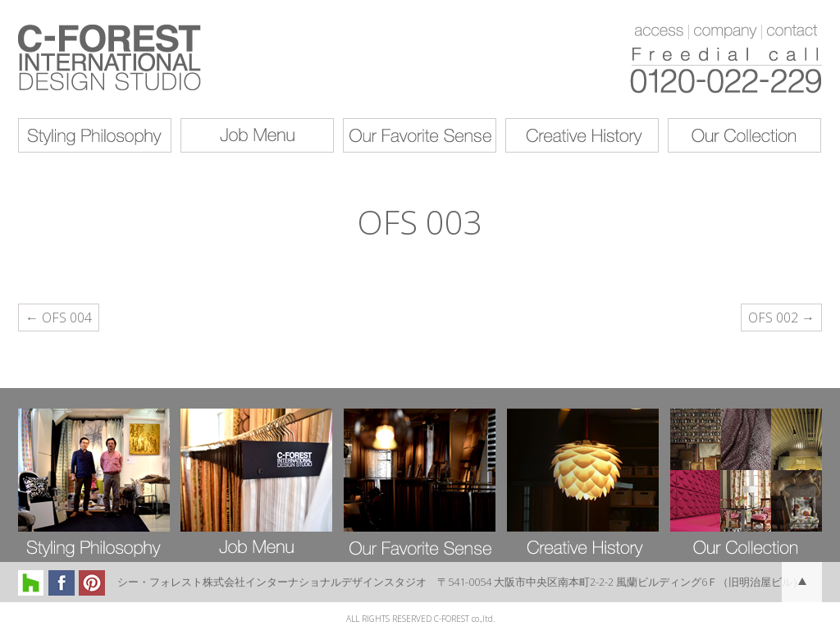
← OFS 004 (59, 317)
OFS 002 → (781, 317)
